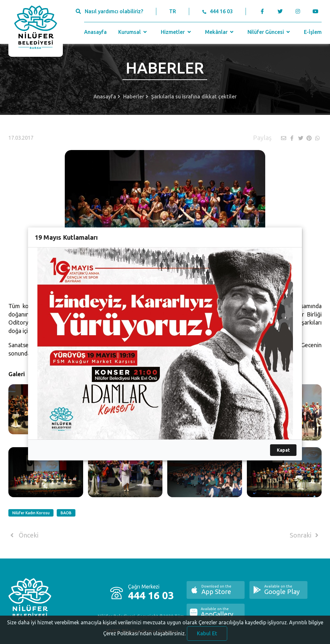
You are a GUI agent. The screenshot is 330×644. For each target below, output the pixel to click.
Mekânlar (220, 32)
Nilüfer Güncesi (269, 32)
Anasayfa (95, 32)
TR (173, 11)
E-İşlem (313, 32)
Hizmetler (176, 32)
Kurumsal (133, 32)
